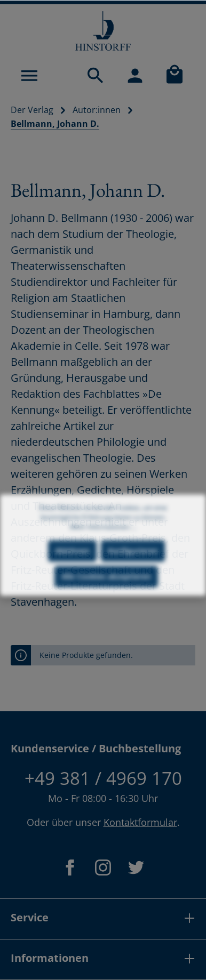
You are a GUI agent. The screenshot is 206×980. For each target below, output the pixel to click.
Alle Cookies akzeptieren (106, 585)
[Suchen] (96, 75)
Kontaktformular (140, 822)
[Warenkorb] (175, 75)
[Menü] (29, 75)
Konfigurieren (133, 560)
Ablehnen (72, 560)
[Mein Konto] (135, 75)
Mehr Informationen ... (103, 536)
